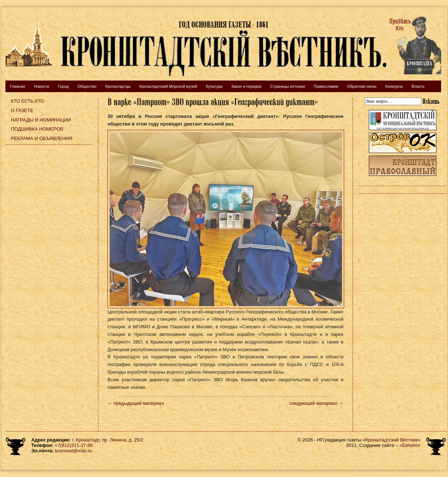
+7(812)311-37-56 (74, 445)
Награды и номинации (41, 120)
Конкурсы (394, 86)
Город (63, 86)
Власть (418, 86)
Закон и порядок (247, 86)
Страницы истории (288, 86)
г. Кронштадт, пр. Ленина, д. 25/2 (108, 440)
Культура (214, 86)
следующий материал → (316, 403)
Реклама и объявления (42, 138)
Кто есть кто (27, 101)
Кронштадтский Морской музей (168, 86)
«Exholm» (410, 445)
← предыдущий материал (136, 403)
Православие (326, 86)
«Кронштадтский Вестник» (392, 440)
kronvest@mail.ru (73, 451)
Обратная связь (362, 86)
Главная (17, 86)
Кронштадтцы (118, 86)
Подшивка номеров (37, 129)
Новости (42, 86)
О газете (22, 110)
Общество (87, 86)
